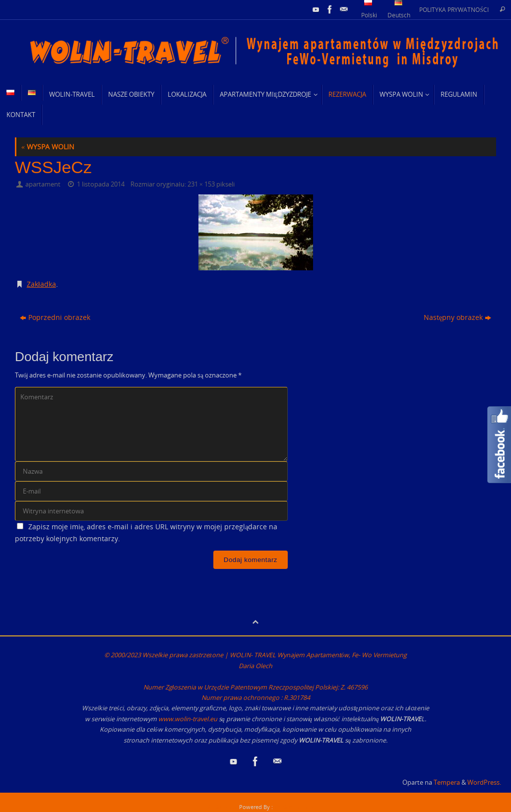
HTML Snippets (218, 807)
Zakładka (41, 284)
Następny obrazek (457, 317)
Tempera (447, 782)
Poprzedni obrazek (55, 317)
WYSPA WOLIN (48, 147)
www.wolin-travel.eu (188, 719)
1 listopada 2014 (101, 184)
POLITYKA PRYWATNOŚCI (454, 9)
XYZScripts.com (293, 807)
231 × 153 (201, 184)
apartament (43, 184)
